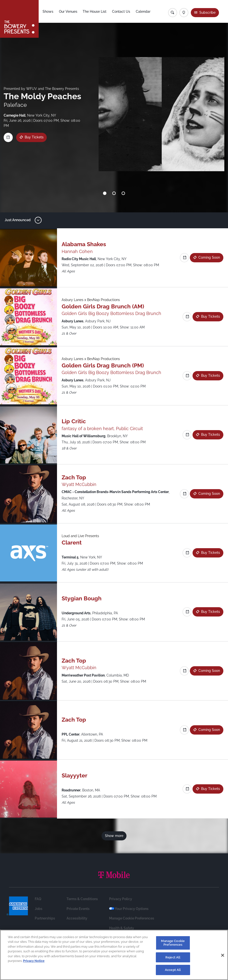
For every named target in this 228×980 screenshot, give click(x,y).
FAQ (38, 899)
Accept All (173, 972)
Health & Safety (122, 928)
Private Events (78, 909)
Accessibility (77, 918)
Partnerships (45, 918)
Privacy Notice (34, 962)
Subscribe (207, 12)
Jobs (39, 909)
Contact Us (121, 12)
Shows (48, 12)
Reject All (173, 959)
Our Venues (68, 12)
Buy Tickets (34, 137)
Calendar (143, 12)
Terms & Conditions (82, 899)
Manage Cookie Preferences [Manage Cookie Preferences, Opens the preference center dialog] (173, 945)
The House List (95, 12)
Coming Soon (209, 257)
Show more (114, 836)
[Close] (223, 957)
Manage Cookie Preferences (132, 918)
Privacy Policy (121, 899)
